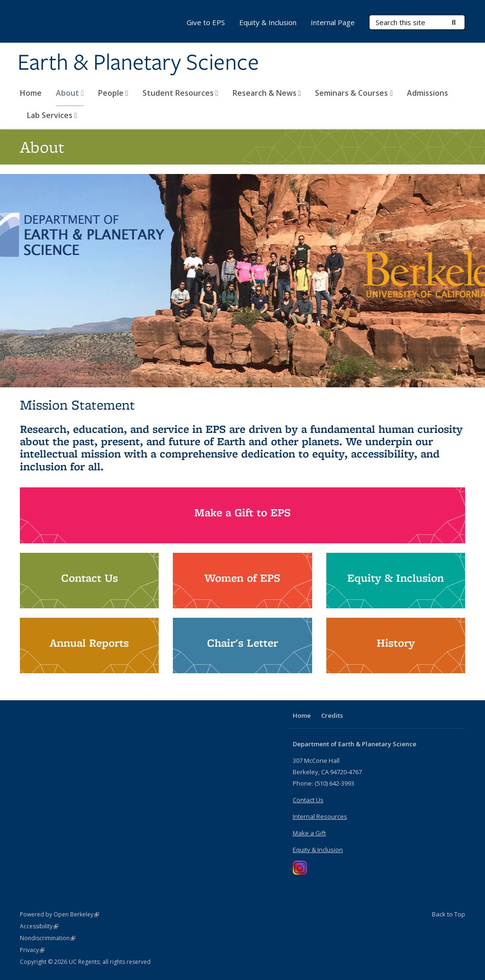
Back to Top (449, 914)
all (94, 466)
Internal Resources (320, 816)
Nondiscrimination (48, 938)
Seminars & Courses (354, 93)
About (70, 93)
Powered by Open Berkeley (59, 914)
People (113, 93)
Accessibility (39, 926)
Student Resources (180, 93)
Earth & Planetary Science (138, 63)
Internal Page (333, 22)
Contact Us (308, 800)
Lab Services (52, 115)
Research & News (267, 93)
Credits (332, 715)
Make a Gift (309, 833)
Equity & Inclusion (268, 22)
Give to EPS (206, 22)
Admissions (427, 93)
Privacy (32, 950)
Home (31, 93)
